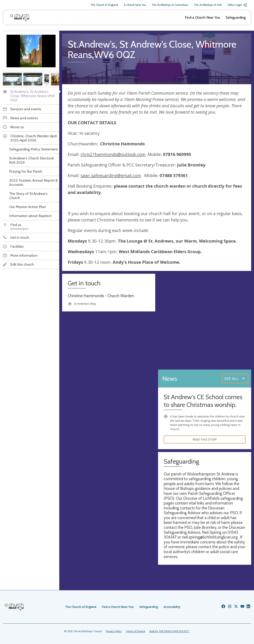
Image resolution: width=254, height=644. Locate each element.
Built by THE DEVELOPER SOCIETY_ (170, 631)
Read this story (205, 439)
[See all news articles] (235, 379)
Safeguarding (236, 17)
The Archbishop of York (208, 5)
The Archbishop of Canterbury (170, 5)
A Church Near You (135, 5)
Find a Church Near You (202, 17)
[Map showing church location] (205, 320)
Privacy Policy (114, 631)
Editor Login (237, 5)
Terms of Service (135, 631)
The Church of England (104, 5)
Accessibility (172, 607)
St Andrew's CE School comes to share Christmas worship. (203, 401)
